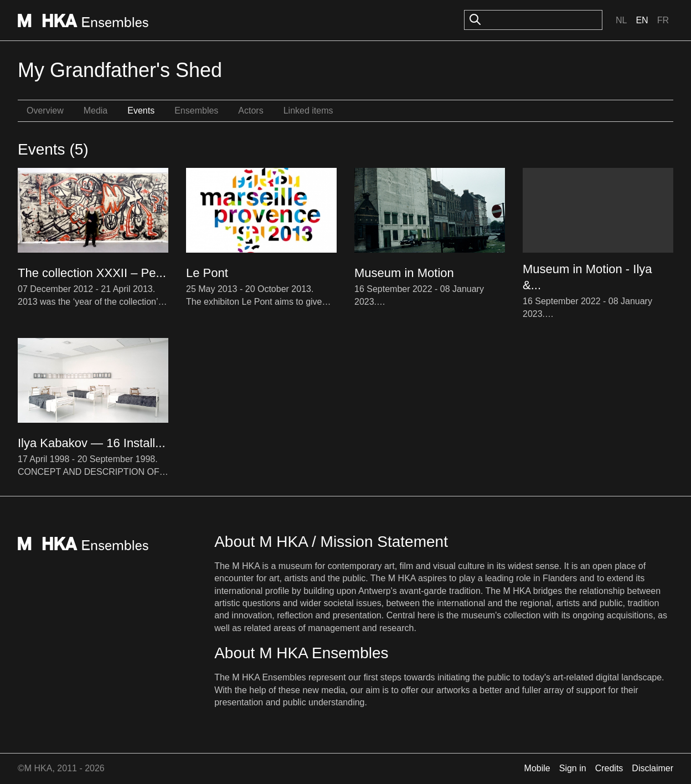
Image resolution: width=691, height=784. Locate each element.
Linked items (308, 111)
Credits (609, 768)
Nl (621, 20)
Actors (251, 111)
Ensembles (196, 111)
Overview (45, 111)
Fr (663, 20)
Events (141, 111)
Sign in (573, 768)
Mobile (537, 768)
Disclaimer (653, 768)
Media (96, 111)
